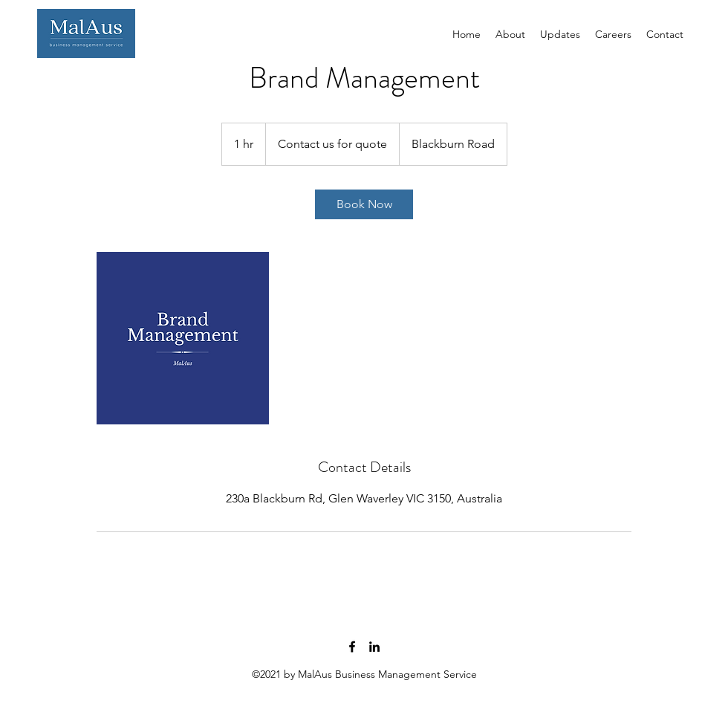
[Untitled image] (183, 338)
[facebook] (352, 647)
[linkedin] (374, 647)
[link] (364, 204)
